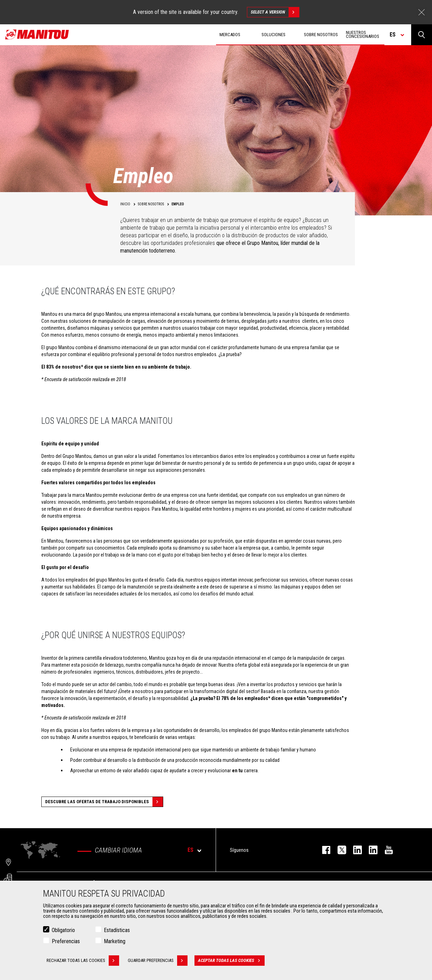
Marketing (115, 942)
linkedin (370, 850)
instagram (354, 850)
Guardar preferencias (158, 961)
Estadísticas (117, 930)
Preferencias (66, 942)
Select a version (275, 12)
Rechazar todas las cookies (83, 961)
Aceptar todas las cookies (231, 961)
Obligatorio (63, 930)
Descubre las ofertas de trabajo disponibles (104, 802)
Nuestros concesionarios (363, 34)
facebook (323, 850)
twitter (338, 850)
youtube (385, 850)
